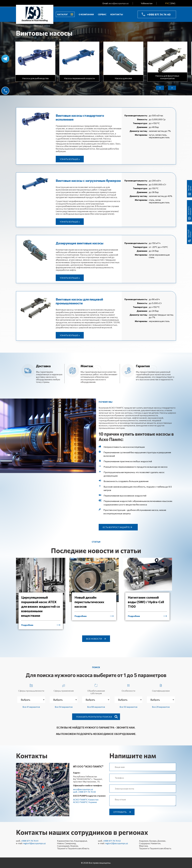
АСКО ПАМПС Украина (85, 802)
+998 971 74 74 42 (112, 841)
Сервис (102, 14)
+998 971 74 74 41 (30, 841)
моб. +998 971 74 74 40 (84, 792)
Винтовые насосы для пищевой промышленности (79, 301)
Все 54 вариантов (64, 707)
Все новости (94, 639)
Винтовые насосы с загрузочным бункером (88, 181)
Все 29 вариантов (161, 707)
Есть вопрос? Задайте (116, 527)
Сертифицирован (161, 687)
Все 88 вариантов (96, 707)
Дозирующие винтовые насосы (80, 243)
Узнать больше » (70, 159)
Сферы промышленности (31, 687)
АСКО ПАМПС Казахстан (86, 800)
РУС (167, 3)
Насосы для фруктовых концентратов (167, 77)
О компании (86, 14)
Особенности (128, 687)
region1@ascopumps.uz (34, 843)
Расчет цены (189, 188)
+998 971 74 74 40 (159, 14)
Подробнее (27, 625)
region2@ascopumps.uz (116, 843)
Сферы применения (64, 687)
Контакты (117, 14)
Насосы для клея (123, 78)
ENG (173, 3)
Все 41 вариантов (31, 707)
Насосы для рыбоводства (35, 78)
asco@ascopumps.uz (119, 3)
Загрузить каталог (189, 211)
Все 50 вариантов (128, 707)
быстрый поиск (189, 234)
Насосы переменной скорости (79, 78)
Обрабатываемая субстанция (96, 689)
